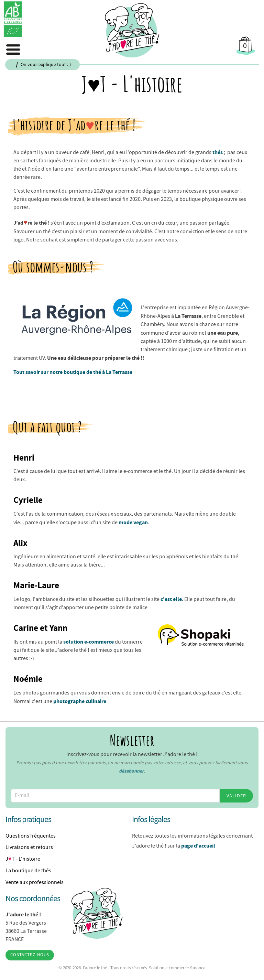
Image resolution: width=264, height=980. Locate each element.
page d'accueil (198, 846)
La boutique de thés (28, 871)
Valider (236, 796)
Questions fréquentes (31, 836)
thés (218, 152)
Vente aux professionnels (35, 882)
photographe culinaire (80, 701)
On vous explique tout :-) (46, 64)
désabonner (131, 771)
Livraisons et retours (29, 847)
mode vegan (133, 522)
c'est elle (171, 599)
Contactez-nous (30, 955)
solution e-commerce (89, 642)
